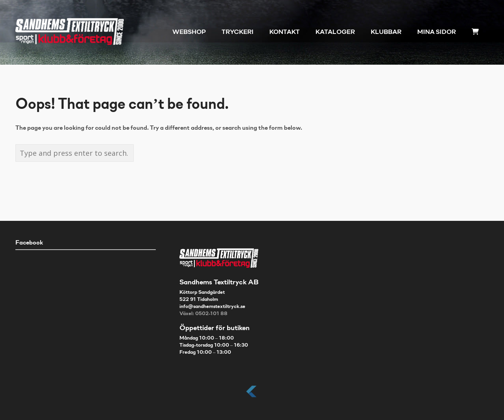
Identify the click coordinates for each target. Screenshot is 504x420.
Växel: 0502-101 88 (203, 314)
